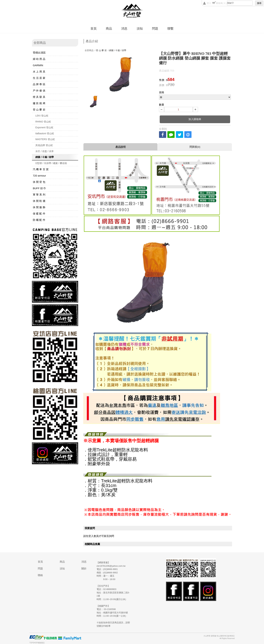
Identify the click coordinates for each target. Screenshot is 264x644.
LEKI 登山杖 (42, 116)
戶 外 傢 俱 (39, 91)
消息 (124, 29)
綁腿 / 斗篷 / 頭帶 (45, 157)
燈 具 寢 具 (39, 97)
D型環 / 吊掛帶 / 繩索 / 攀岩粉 (51, 163)
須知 (140, 29)
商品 (109, 29)
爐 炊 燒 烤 (39, 103)
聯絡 (40, 575)
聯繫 (170, 29)
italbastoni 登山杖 (45, 133)
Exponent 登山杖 (44, 127)
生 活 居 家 (39, 78)
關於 (84, 568)
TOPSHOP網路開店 (37, 643)
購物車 (221, 3)
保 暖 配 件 (39, 214)
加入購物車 (195, 119)
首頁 (94, 29)
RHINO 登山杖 (43, 122)
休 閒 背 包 (39, 182)
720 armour (39, 176)
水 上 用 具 (39, 72)
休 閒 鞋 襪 (39, 201)
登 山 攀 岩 (39, 110)
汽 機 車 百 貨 (41, 169)
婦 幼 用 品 (39, 59)
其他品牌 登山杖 (44, 145)
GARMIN (38, 65)
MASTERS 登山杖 (45, 139)
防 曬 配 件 (39, 220)
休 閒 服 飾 (39, 207)
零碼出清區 (39, 53)
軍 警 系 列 (39, 195)
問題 (155, 29)
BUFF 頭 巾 (39, 188)
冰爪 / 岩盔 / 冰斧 (45, 151)
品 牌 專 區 (39, 84)
